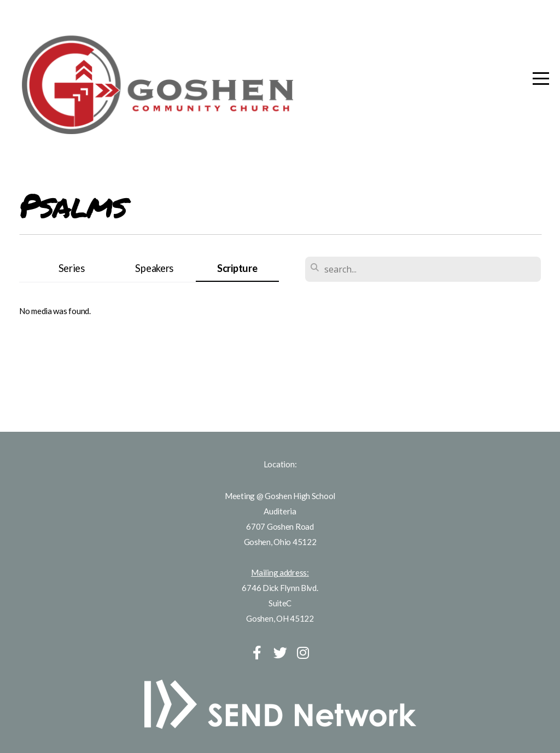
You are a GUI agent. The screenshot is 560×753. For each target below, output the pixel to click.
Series (72, 268)
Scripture (237, 268)
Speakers (154, 268)
